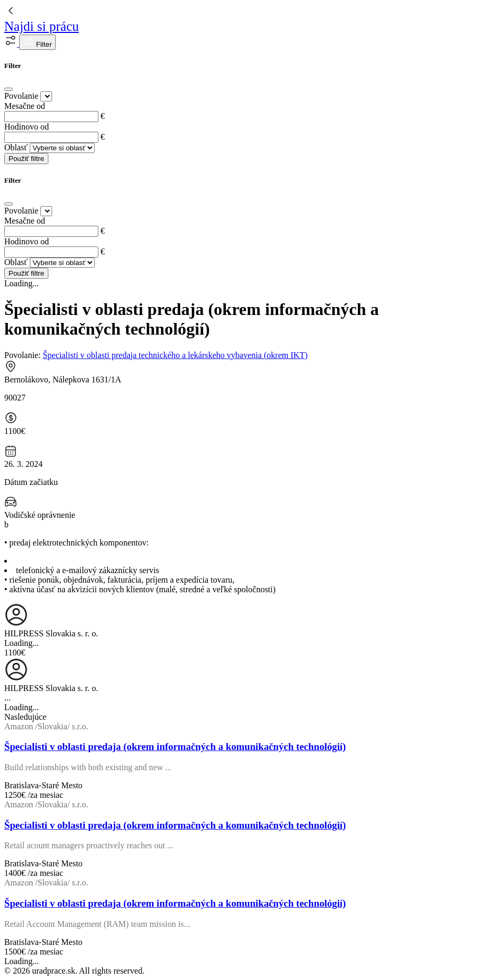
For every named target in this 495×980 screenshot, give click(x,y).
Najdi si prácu (41, 26)
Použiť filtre (26, 159)
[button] (12, 44)
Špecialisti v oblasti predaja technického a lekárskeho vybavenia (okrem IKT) (175, 355)
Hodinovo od (27, 127)
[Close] (9, 89)
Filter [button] (37, 42)
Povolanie (21, 96)
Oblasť (16, 147)
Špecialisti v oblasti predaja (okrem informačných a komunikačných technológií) (175, 747)
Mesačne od (25, 106)
